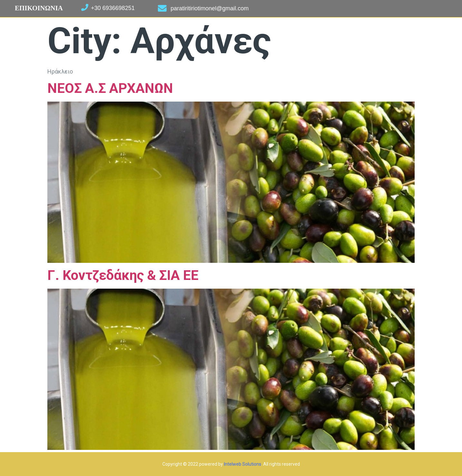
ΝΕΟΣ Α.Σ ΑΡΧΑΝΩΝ (110, 88)
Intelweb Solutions (243, 464)
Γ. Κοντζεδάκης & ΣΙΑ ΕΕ (123, 275)
